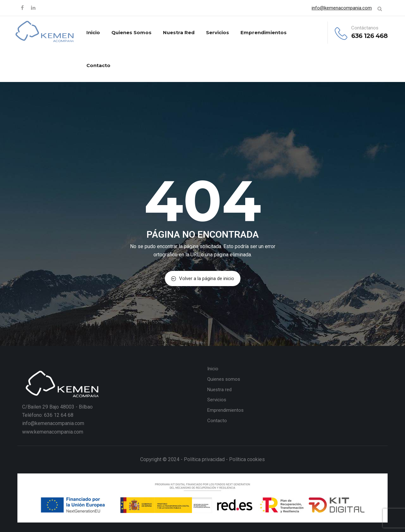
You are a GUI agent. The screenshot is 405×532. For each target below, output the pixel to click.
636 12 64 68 (59, 415)
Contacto (98, 65)
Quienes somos (131, 32)
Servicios (218, 32)
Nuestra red (179, 32)
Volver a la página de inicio (203, 279)
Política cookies (247, 459)
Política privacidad (204, 459)
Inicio (93, 32)
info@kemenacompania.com (342, 8)
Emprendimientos (264, 32)
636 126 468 (369, 36)
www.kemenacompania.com (53, 432)
